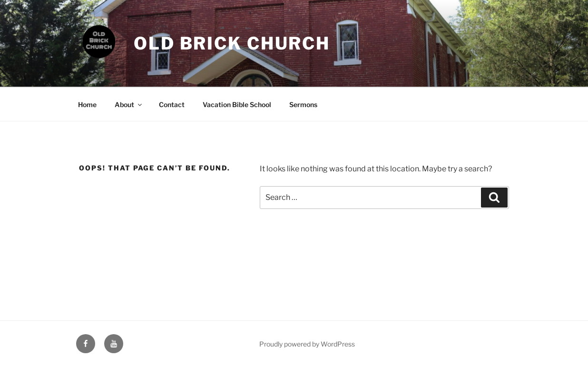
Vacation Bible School (237, 104)
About (129, 104)
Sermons (303, 104)
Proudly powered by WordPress (307, 344)
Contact (172, 104)
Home (87, 104)
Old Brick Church (232, 43)
